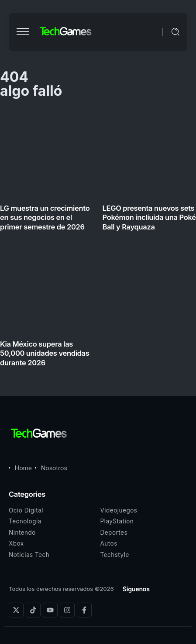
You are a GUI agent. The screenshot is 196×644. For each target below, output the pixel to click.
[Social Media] (16, 610)
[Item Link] (98, 240)
